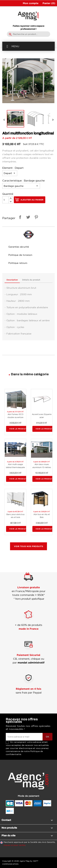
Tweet (28, 218)
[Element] (10, 173)
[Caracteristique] (21, 186)
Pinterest (36, 218)
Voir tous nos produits (28, 546)
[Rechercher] (28, 34)
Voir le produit (18, 429)
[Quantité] (5, 200)
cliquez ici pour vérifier (14, 845)
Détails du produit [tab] (31, 280)
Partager (20, 218)
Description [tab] (12, 280)
